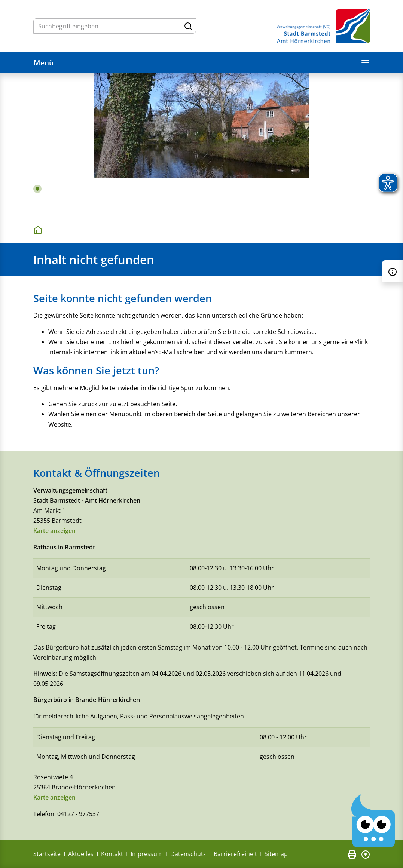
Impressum (147, 854)
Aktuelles (81, 854)
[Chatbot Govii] (373, 821)
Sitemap (276, 854)
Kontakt (112, 854)
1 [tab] (37, 189)
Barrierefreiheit (235, 854)
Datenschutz (188, 854)
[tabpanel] (201, 144)
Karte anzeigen (54, 531)
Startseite (47, 854)
